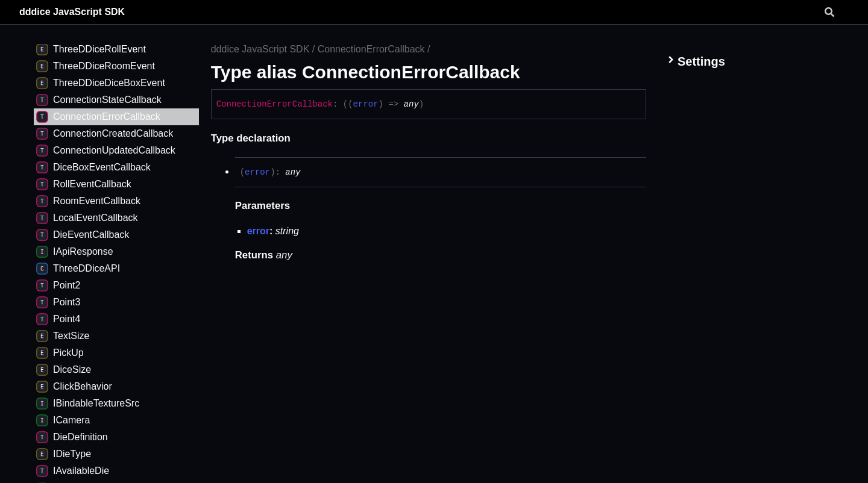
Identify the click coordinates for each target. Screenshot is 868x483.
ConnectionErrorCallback (371, 49)
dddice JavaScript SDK (72, 12)
